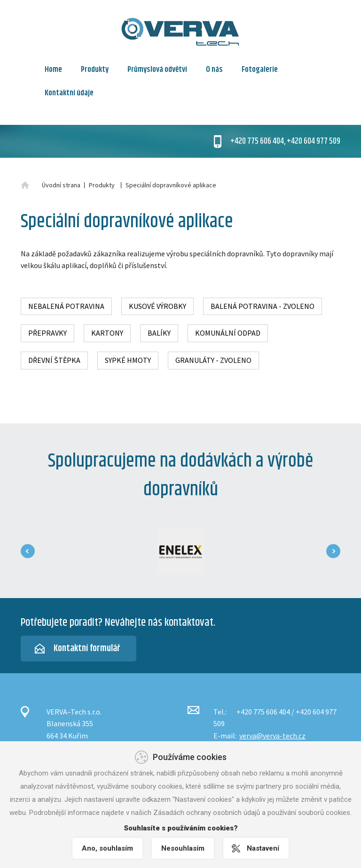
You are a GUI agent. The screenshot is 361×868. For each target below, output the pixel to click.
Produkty (95, 69)
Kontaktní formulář (87, 649)
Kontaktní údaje (69, 93)
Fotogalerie (260, 69)
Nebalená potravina (66, 306)
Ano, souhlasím (107, 848)
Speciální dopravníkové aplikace (171, 185)
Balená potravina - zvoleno (263, 306)
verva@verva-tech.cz (272, 736)
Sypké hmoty (128, 360)
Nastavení (263, 848)
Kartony (107, 333)
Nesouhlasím (183, 848)
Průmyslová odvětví (157, 69)
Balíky (159, 333)
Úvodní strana (61, 185)
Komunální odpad (228, 333)
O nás (214, 69)
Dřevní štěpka (54, 360)
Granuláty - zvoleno (213, 360)
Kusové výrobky (157, 306)
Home (53, 69)
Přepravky (47, 333)
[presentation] (28, 551)
